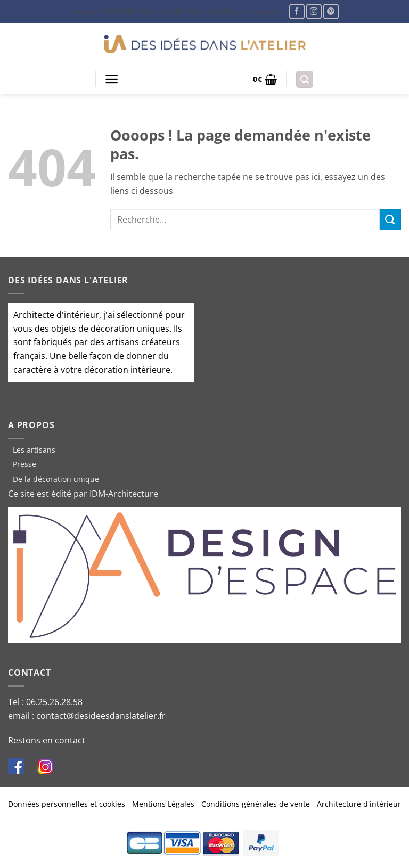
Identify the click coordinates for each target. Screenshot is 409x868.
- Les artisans (32, 450)
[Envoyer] (390, 220)
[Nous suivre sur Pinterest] (331, 11)
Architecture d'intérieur (359, 804)
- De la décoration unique (54, 479)
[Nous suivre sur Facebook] (297, 11)
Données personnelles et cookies (67, 804)
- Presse (22, 464)
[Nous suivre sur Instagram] (314, 11)
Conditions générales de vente (256, 804)
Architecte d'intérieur (56, 315)
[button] (112, 79)
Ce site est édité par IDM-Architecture (83, 494)
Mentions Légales (163, 804)
